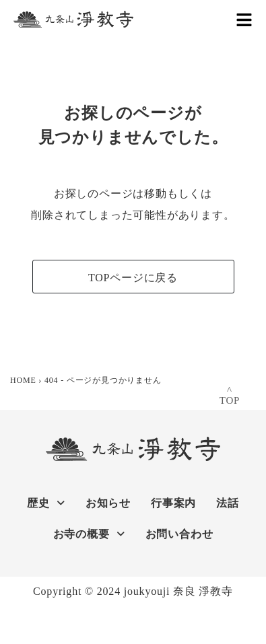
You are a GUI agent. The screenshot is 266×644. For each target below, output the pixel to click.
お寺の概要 (89, 534)
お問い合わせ (179, 534)
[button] (244, 19)
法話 (228, 503)
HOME (23, 380)
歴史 (46, 503)
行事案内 (173, 503)
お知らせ (108, 503)
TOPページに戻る (133, 278)
